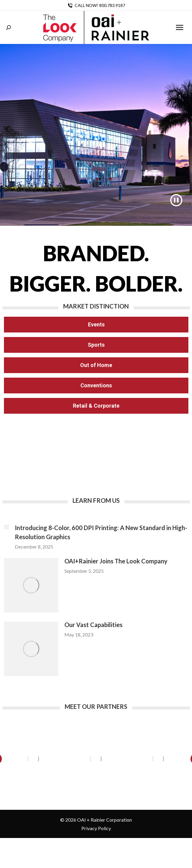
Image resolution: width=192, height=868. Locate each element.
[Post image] (6, 527)
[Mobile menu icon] (180, 27)
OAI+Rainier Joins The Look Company (116, 561)
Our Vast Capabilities (93, 625)
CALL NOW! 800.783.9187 (96, 5)
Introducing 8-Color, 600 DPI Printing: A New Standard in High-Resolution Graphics (101, 532)
